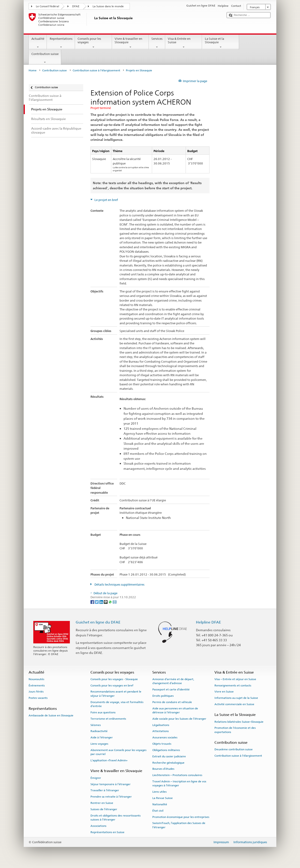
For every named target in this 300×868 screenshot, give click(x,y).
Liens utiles (159, 792)
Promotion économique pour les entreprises (181, 817)
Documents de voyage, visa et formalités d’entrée (117, 704)
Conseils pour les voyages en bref (112, 685)
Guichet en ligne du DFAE (98, 622)
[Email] (115, 602)
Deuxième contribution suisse (234, 749)
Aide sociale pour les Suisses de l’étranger (179, 719)
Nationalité (160, 804)
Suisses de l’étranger (104, 809)
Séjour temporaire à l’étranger (111, 784)
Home (33, 70)
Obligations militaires (166, 750)
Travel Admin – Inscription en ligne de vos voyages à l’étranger (179, 783)
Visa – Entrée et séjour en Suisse (235, 679)
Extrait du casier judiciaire (169, 756)
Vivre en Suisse (224, 692)
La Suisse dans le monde (108, 6)
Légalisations (161, 725)
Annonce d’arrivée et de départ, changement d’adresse (173, 681)
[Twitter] (97, 602)
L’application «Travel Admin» (109, 760)
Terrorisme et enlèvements (108, 719)
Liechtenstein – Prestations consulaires (177, 775)
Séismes (96, 725)
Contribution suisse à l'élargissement (96, 70)
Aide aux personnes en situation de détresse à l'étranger (175, 710)
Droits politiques (163, 696)
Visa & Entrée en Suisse (184, 43)
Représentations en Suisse (107, 832)
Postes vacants (38, 698)
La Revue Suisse (163, 798)
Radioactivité (99, 731)
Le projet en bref (106, 200)
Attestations (161, 731)
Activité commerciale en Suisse (234, 704)
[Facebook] (93, 602)
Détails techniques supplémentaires (119, 585)
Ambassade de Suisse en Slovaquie (51, 715)
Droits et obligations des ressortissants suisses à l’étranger (116, 817)
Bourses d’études (163, 769)
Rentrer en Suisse (102, 803)
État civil (158, 811)
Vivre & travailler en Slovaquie (131, 43)
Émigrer (96, 778)
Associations (98, 826)
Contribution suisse (45, 58)
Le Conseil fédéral (47, 6)
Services (157, 43)
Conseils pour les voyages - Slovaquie (114, 679)
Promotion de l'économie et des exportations (235, 730)
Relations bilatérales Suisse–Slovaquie (239, 722)
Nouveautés (36, 679)
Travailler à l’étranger (105, 790)
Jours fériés (36, 692)
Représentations (61, 43)
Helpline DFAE (208, 622)
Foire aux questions (103, 712)
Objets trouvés (162, 744)
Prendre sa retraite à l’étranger (111, 797)
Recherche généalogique (168, 762)
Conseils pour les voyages (94, 43)
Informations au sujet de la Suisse (236, 698)
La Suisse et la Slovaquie (221, 43)
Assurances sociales (165, 737)
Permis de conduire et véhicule (172, 702)
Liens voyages (99, 744)
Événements (37, 685)
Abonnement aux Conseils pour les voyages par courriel (118, 752)
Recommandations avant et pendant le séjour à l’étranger (116, 694)
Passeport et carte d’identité (171, 689)
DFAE (76, 6)
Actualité (38, 43)
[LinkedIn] (102, 602)
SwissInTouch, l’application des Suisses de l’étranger (179, 825)
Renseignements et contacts (233, 685)
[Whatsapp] (111, 602)
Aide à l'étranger (102, 737)
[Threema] (106, 602)
